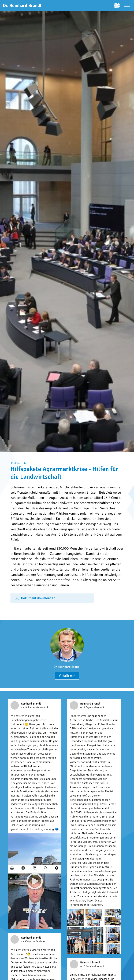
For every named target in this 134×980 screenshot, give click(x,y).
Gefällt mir (67, 676)
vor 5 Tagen (86, 966)
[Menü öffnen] (127, 6)
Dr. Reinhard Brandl (67, 667)
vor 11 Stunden (29, 707)
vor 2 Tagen (86, 707)
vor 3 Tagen (27, 941)
